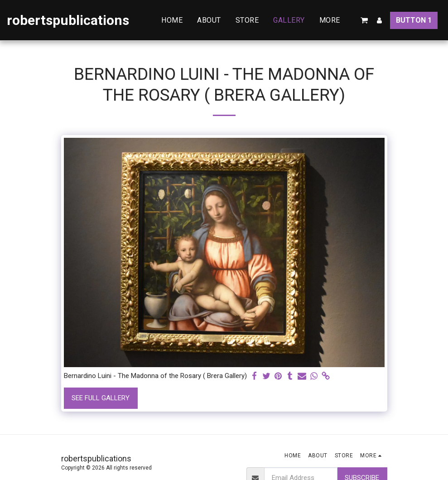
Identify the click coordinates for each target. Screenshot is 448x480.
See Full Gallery (101, 398)
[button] (364, 20)
